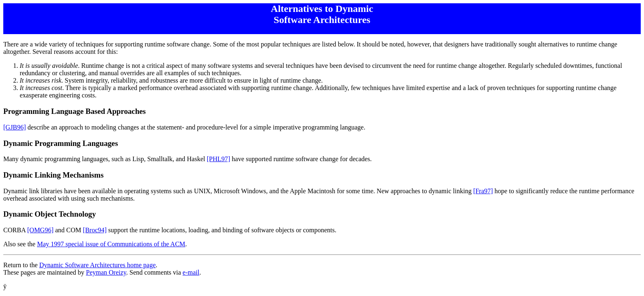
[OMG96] (40, 230)
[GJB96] (15, 127)
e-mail (191, 272)
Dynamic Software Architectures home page (98, 265)
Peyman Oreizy (106, 272)
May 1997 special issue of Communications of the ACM (111, 244)
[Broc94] (95, 230)
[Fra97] (483, 191)
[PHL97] (218, 159)
